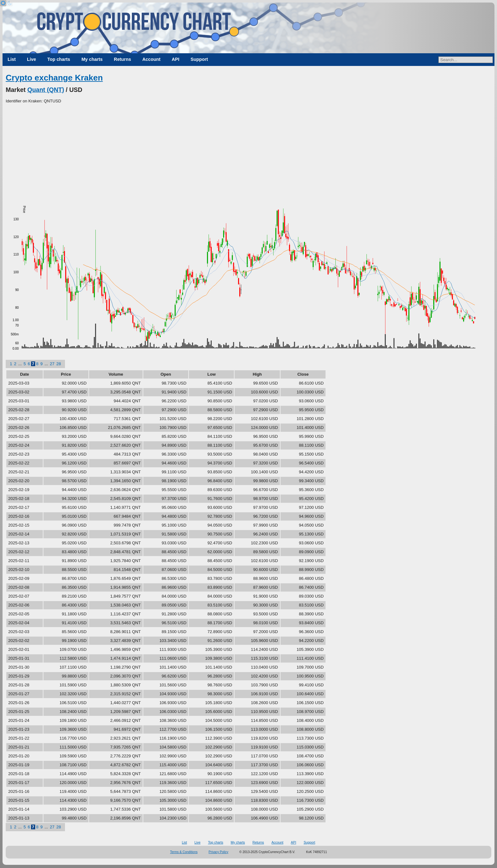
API (176, 59)
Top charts (59, 59)
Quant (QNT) (46, 90)
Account (151, 59)
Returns (122, 59)
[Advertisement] (248, 152)
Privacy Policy (218, 852)
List (12, 59)
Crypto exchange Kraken (54, 78)
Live (32, 59)
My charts (92, 59)
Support (199, 59)
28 (59, 364)
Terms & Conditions (184, 852)
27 (52, 364)
